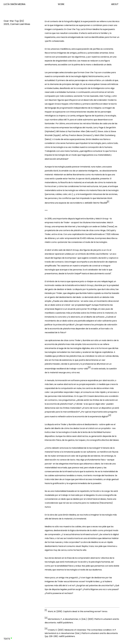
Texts (7, 639)
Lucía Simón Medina (15, 4)
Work (61, 4)
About (115, 4)
